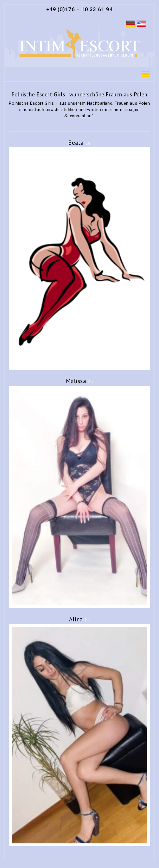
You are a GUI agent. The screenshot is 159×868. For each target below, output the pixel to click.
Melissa (80, 381)
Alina (79, 619)
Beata (79, 143)
